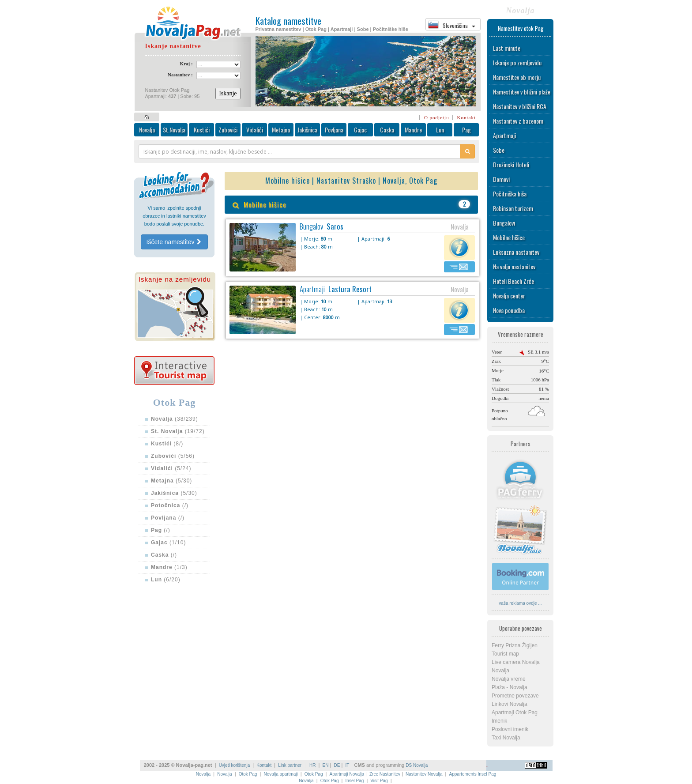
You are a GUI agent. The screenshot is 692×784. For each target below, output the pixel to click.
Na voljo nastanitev (514, 266)
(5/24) (171, 468)
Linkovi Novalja (510, 704)
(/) (170, 505)
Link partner (290, 765)
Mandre (413, 130)
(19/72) (178, 431)
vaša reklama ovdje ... (520, 603)
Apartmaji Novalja (347, 774)
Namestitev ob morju (517, 77)
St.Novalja (174, 130)
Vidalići (255, 130)
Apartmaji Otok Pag (515, 712)
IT (347, 765)
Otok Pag (248, 774)
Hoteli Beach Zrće (513, 281)
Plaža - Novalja (510, 687)
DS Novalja (417, 765)
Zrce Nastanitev (385, 774)
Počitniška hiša (510, 194)
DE (337, 765)
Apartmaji (504, 135)
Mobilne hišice (509, 237)
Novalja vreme (509, 679)
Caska (387, 130)
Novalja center (509, 296)
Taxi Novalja (506, 738)
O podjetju (437, 117)
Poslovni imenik (510, 729)
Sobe (499, 150)
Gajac (360, 130)
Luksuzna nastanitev (516, 252)
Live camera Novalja (516, 662)
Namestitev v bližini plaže (522, 92)
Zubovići (228, 130)
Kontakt (466, 117)
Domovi (501, 179)
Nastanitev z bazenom (518, 121)
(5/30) (171, 481)
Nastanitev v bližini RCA (520, 106)
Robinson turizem (513, 208)
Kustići (202, 130)
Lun (440, 130)
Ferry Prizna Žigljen (515, 645)
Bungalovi (504, 223)
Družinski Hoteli (511, 164)
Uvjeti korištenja (235, 765)
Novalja (147, 130)
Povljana (334, 130)
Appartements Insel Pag (473, 774)
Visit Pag (379, 781)
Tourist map (505, 654)
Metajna (281, 130)
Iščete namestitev (175, 242)
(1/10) (168, 543)
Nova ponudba (509, 310)
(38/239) (175, 419)
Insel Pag (355, 781)
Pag (466, 130)
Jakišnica (307, 130)
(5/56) (173, 456)
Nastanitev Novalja (424, 774)
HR (312, 765)
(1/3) (169, 567)
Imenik (499, 721)
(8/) (167, 444)
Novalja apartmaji (280, 774)
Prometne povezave (515, 696)
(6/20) (166, 580)
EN (326, 765)
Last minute (507, 48)
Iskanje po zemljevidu (517, 62)
